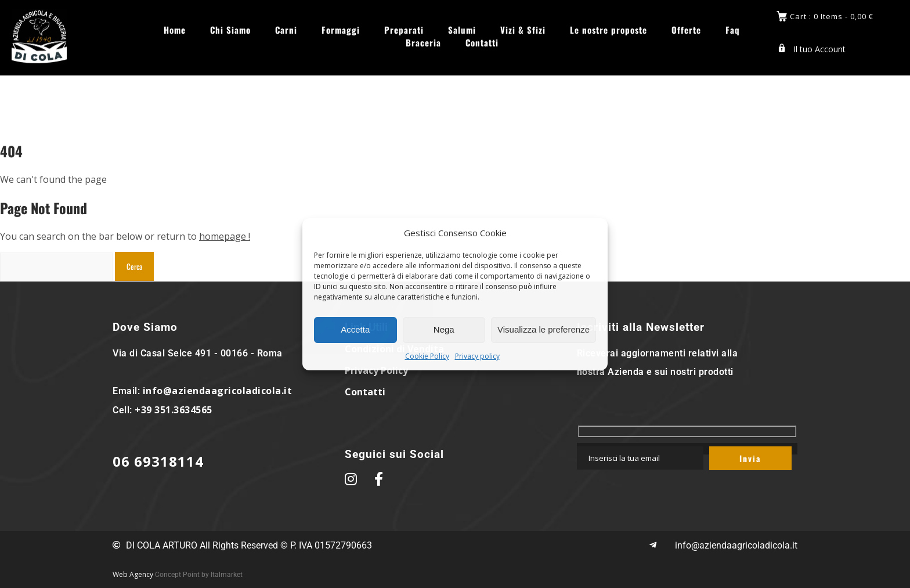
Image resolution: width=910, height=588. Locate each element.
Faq (733, 29)
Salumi (462, 29)
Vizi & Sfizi (523, 29)
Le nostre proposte (609, 29)
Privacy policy (477, 356)
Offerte (686, 29)
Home (175, 29)
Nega (444, 329)
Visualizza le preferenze (544, 329)
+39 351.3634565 (174, 410)
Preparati (404, 29)
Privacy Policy (376, 370)
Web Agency (133, 574)
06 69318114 (158, 461)
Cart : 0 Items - (832, 15)
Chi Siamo (230, 29)
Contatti (482, 42)
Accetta (355, 329)
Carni (286, 29)
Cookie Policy (427, 356)
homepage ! (225, 236)
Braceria (423, 42)
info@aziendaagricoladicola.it (218, 391)
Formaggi (341, 29)
